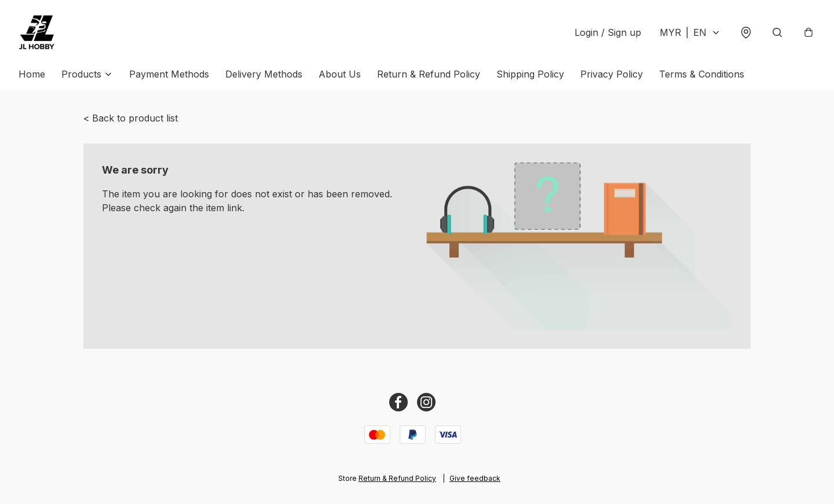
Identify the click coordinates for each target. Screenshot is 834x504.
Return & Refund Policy (429, 74)
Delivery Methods (264, 74)
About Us (340, 74)
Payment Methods (169, 74)
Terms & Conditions (702, 74)
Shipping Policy (530, 74)
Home (32, 74)
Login (608, 32)
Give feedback (475, 478)
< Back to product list (131, 118)
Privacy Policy (612, 74)
